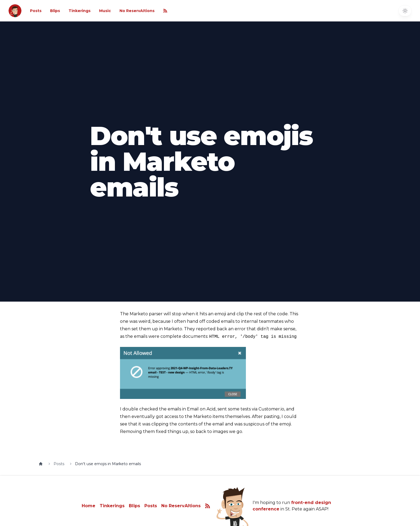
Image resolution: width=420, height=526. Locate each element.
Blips (55, 11)
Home (89, 506)
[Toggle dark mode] (405, 11)
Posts (36, 11)
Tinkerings (80, 11)
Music (105, 11)
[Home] (41, 464)
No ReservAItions (137, 11)
